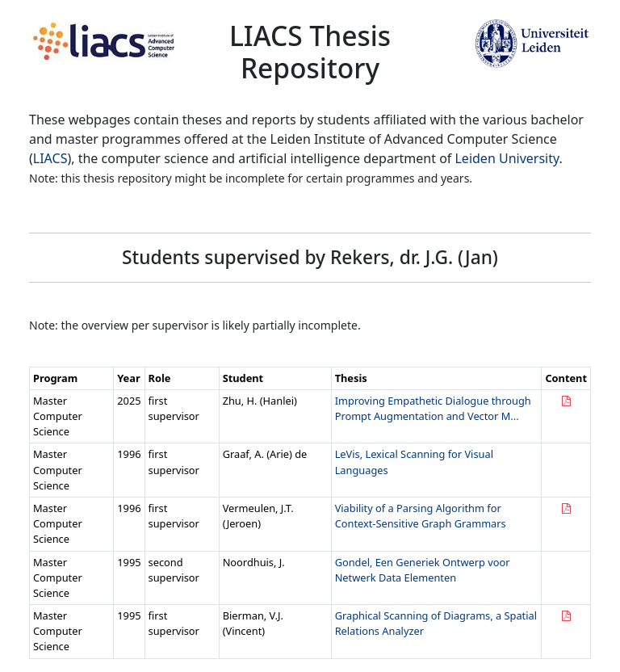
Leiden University (507, 158)
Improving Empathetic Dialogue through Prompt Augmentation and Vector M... (433, 408)
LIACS (50, 158)
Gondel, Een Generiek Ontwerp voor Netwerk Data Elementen (423, 570)
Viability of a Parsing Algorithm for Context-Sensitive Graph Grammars (421, 516)
